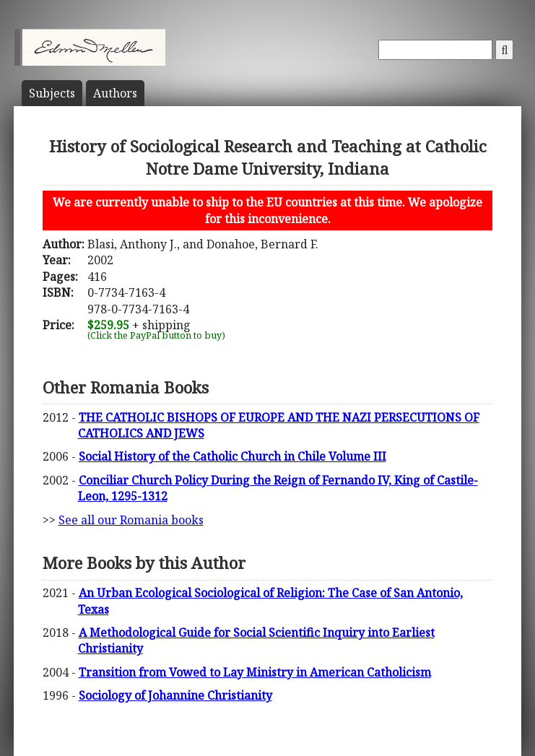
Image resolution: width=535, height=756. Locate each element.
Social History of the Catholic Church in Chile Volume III (232, 456)
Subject (52, 93)
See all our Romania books (131, 520)
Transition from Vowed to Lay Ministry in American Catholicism (255, 672)
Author (115, 93)
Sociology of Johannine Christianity (175, 695)
